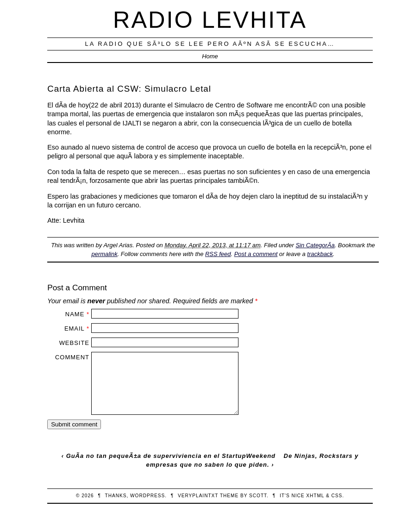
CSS (337, 496)
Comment (72, 357)
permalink (105, 254)
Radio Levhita (210, 20)
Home (210, 56)
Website (74, 343)
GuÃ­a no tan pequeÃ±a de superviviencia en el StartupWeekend (171, 456)
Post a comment (256, 254)
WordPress (147, 496)
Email (74, 328)
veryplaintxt (198, 496)
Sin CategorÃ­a (315, 245)
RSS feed (218, 254)
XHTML (315, 496)
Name (75, 314)
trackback (320, 254)
